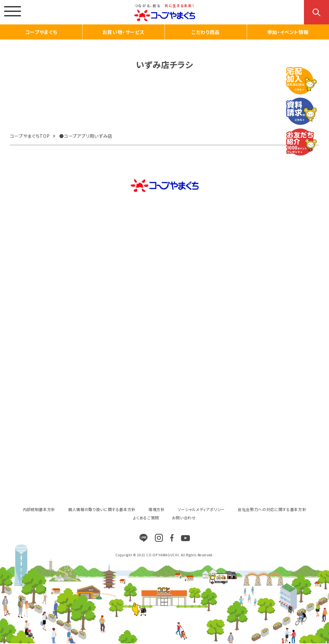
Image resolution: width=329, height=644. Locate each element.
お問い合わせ (184, 518)
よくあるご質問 (146, 518)
